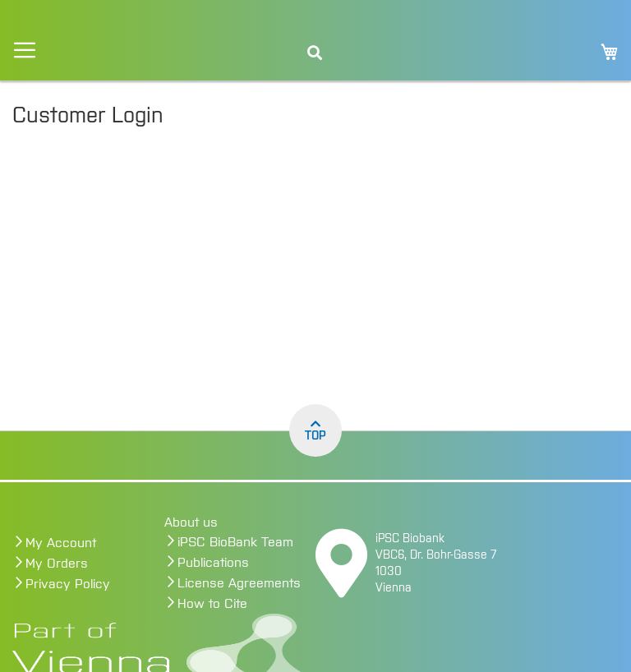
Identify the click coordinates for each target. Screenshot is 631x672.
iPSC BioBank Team (235, 542)
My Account (61, 543)
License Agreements (239, 583)
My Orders (57, 564)
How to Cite (212, 604)
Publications (213, 563)
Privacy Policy (68, 584)
